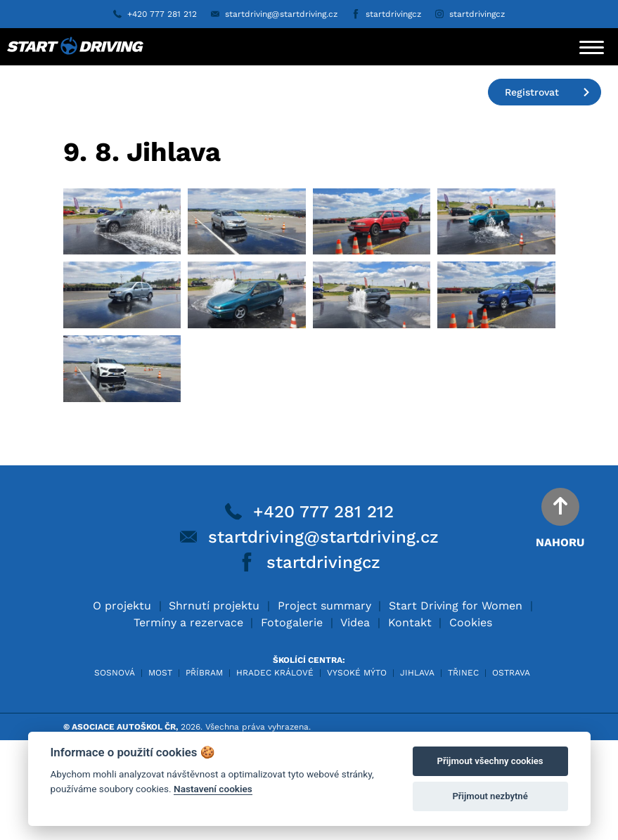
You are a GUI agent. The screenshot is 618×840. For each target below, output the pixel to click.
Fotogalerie (292, 722)
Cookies (471, 722)
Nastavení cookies (213, 789)
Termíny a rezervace (188, 722)
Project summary (324, 705)
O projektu (122, 705)
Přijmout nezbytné (490, 796)
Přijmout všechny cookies (490, 761)
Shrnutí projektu (214, 705)
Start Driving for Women (456, 705)
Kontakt (410, 722)
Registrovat (548, 92)
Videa (355, 722)
